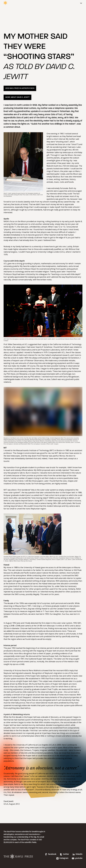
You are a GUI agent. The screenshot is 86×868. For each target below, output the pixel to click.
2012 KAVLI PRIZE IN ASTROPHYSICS (20, 88)
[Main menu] (81, 3)
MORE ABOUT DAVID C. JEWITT (17, 97)
